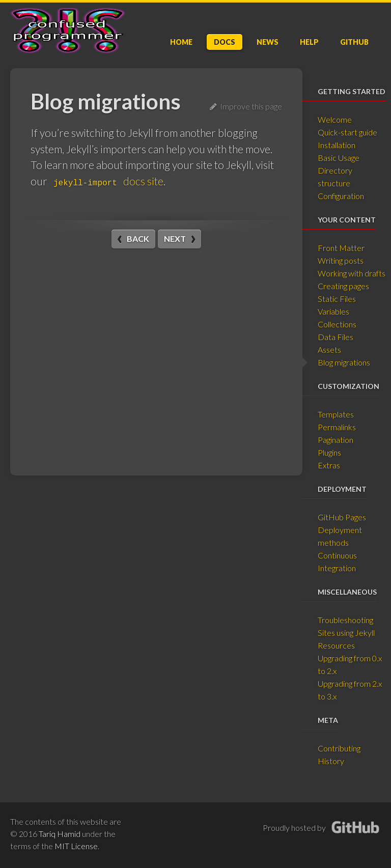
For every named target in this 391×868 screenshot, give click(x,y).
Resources (336, 645)
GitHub (354, 42)
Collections (337, 324)
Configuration (341, 196)
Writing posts (341, 260)
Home (181, 42)
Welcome (335, 119)
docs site (106, 181)
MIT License (76, 846)
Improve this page (246, 106)
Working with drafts (352, 273)
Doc (225, 42)
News (268, 42)
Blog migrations (344, 362)
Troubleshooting (345, 620)
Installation (337, 145)
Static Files (337, 299)
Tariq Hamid (60, 834)
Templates (336, 414)
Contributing (339, 748)
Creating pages (343, 286)
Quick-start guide (347, 132)
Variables (333, 311)
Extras (329, 465)
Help (309, 42)
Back (138, 239)
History (331, 761)
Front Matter (341, 248)
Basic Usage (339, 158)
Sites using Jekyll (346, 633)
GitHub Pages (342, 517)
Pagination (336, 440)
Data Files (336, 337)
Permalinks (337, 427)
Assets (329, 349)
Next (175, 239)
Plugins (329, 452)
